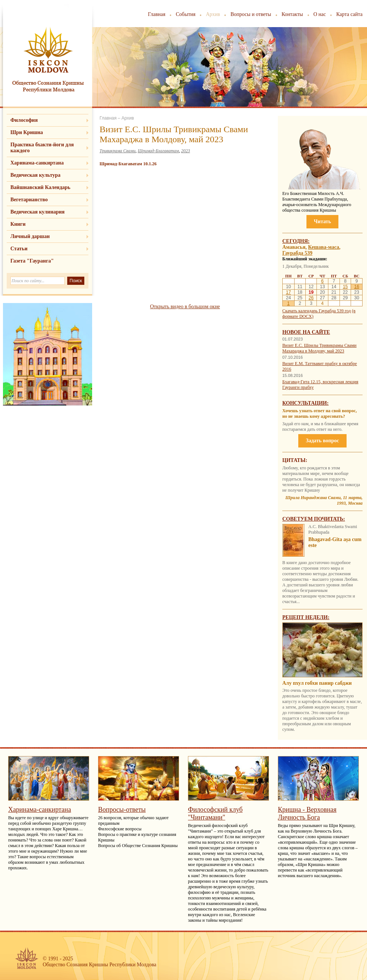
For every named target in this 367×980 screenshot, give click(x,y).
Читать (322, 222)
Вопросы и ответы (251, 14)
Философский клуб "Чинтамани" (215, 813)
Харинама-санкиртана (37, 163)
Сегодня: (296, 241)
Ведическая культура (35, 175)
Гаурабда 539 (297, 253)
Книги (18, 224)
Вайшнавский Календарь (40, 187)
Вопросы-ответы (122, 810)
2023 (185, 151)
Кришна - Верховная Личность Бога (307, 813)
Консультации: (306, 403)
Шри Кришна (27, 132)
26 (311, 298)
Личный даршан (30, 236)
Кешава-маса (324, 247)
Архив (213, 14)
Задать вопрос (322, 441)
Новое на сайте (306, 332)
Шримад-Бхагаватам (158, 151)
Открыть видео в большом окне (185, 307)
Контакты (292, 14)
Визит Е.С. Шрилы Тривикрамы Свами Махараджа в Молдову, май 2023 (319, 348)
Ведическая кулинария (38, 212)
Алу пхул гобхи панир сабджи (317, 683)
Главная (157, 14)
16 (356, 287)
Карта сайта (349, 14)
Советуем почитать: (314, 519)
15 (345, 287)
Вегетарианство (29, 200)
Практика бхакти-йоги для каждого (42, 148)
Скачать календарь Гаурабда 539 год (316, 311)
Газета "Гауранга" (32, 261)
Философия (24, 120)
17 (288, 292)
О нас (320, 14)
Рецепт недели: (306, 617)
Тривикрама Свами (118, 151)
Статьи (19, 249)
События (186, 14)
